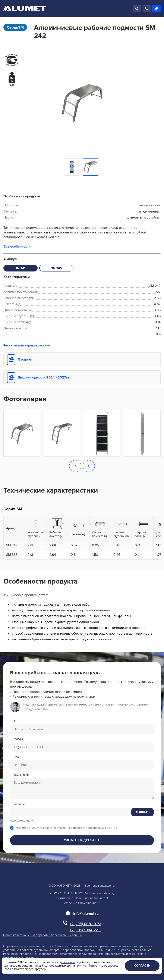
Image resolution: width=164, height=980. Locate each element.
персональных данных (101, 828)
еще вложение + (21, 821)
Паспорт (24, 359)
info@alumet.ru (86, 914)
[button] (75, 467)
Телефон (19, 739)
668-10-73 (85, 924)
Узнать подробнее (82, 840)
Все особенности (17, 246)
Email (17, 757)
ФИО (17, 721)
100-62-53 (86, 930)
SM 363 (56, 268)
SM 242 (20, 268)
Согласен (142, 966)
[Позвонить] (147, 9)
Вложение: (20, 804)
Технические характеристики (27, 345)
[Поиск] (137, 9)
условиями (67, 962)
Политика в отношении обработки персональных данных (43, 935)
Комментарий (22, 775)
